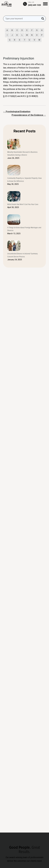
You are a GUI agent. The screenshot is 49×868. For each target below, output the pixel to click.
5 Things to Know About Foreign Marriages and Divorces (24, 229)
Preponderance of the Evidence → (29, 115)
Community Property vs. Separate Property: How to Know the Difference (24, 180)
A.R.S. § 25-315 (22, 75)
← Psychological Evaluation (17, 112)
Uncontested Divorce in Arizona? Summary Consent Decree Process (22, 255)
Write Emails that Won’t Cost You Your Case (23, 204)
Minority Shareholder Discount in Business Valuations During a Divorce (22, 153)
